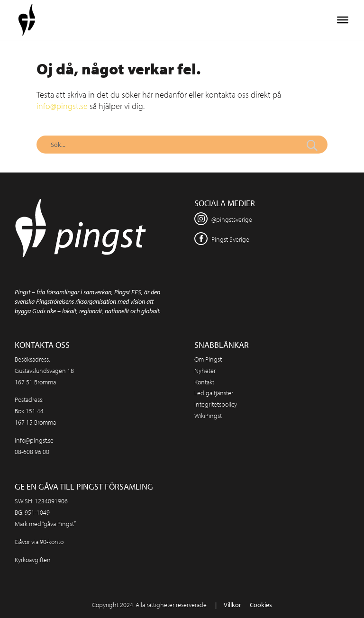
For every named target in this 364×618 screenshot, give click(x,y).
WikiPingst (208, 416)
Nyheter (205, 371)
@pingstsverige (232, 219)
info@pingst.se (62, 106)
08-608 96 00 (32, 452)
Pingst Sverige (230, 239)
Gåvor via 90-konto (39, 542)
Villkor (232, 605)
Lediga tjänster (214, 393)
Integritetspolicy (216, 404)
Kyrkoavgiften (33, 560)
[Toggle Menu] (343, 20)
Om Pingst (208, 359)
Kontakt (204, 382)
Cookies (261, 605)
